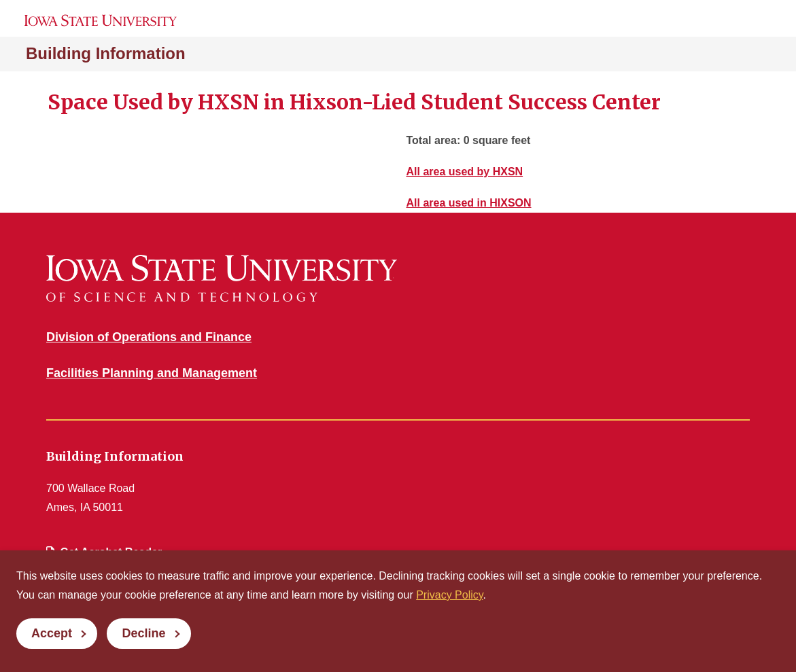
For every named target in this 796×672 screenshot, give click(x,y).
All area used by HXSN (465, 172)
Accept (52, 633)
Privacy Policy (449, 595)
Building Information (106, 53)
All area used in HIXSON (469, 203)
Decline (143, 633)
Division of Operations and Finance (149, 337)
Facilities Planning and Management (152, 373)
